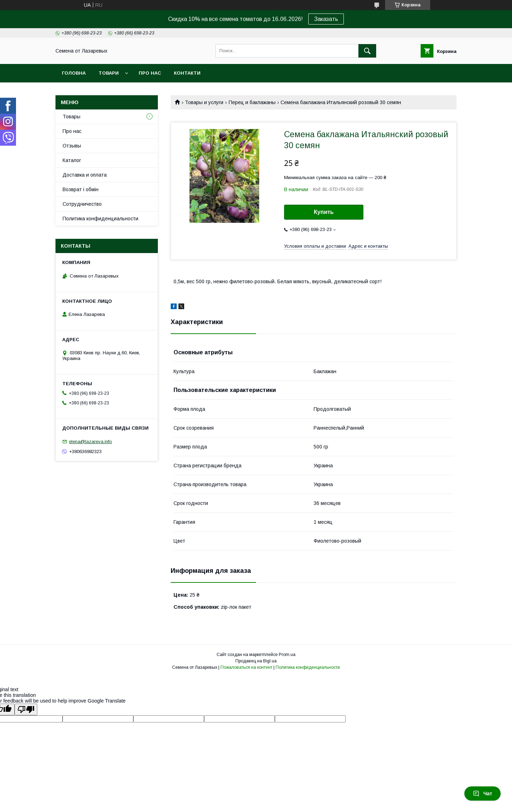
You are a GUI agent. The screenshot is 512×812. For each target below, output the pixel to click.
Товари (109, 73)
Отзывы (72, 146)
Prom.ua (287, 655)
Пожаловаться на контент (246, 667)
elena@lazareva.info (90, 442)
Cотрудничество (82, 204)
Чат (482, 794)
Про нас (150, 73)
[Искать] (367, 51)
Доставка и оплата (85, 175)
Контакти (187, 73)
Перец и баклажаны (252, 102)
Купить (324, 212)
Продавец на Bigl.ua (256, 661)
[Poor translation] (26, 709)
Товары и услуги (204, 102)
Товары (71, 117)
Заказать (326, 19)
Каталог (72, 160)
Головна (74, 73)
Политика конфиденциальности (100, 219)
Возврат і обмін (81, 189)
